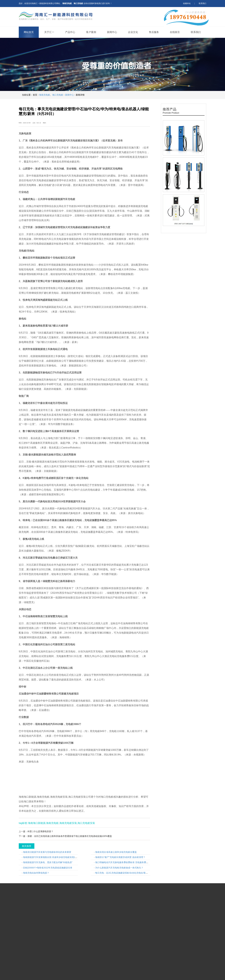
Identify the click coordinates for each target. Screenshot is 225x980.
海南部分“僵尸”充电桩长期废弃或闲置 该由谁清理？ (120, 857)
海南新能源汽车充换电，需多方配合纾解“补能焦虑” (48, 862)
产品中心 (70, 32)
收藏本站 (187, 3)
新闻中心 (112, 32)
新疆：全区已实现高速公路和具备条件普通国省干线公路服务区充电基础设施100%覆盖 (70, 836)
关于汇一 (49, 32)
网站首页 (29, 32)
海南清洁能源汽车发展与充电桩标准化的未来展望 (47, 852)
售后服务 (154, 32)
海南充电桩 (45, 95)
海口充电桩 (58, 95)
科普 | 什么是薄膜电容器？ (40, 831)
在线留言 (175, 32)
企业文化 (133, 32)
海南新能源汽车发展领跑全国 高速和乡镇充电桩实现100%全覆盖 (55, 857)
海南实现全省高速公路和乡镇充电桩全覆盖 (116, 852)
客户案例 (91, 32)
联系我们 (202, 3)
